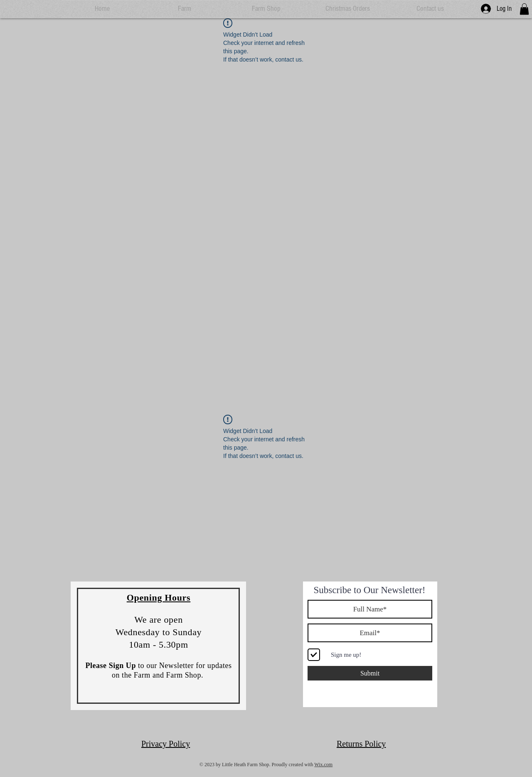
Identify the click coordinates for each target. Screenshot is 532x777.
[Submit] (370, 673)
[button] (524, 9)
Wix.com (323, 765)
